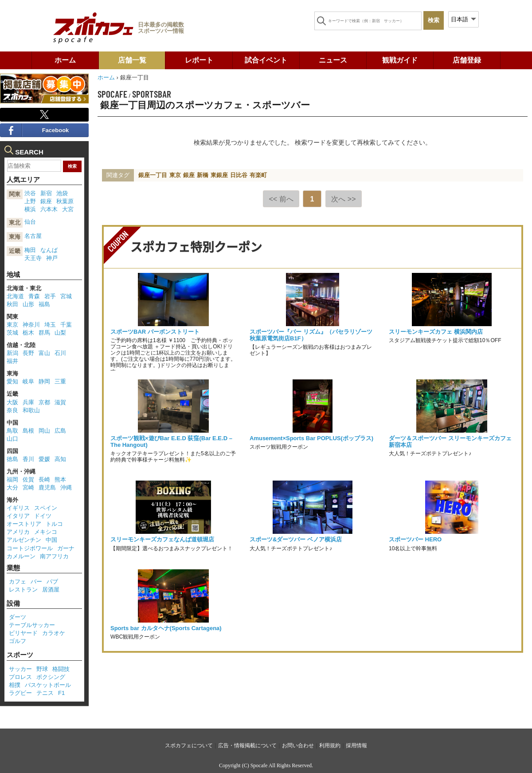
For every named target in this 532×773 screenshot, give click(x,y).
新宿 (46, 193)
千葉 (66, 325)
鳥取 (12, 431)
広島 (60, 431)
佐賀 (28, 479)
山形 (28, 304)
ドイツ (43, 516)
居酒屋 (51, 590)
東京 (175, 175)
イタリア (18, 516)
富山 (44, 353)
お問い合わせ (298, 745)
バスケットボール (48, 685)
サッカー (20, 669)
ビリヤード (23, 633)
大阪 (12, 402)
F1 (61, 693)
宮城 (66, 296)
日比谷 (239, 175)
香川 (28, 459)
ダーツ (18, 617)
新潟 (12, 353)
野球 (42, 669)
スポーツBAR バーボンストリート (155, 332)
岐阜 (28, 381)
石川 (60, 353)
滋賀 (60, 402)
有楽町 (258, 175)
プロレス (20, 677)
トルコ (54, 524)
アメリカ (18, 532)
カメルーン (21, 556)
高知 (60, 459)
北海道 (15, 296)
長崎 (44, 479)
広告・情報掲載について (247, 745)
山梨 (60, 333)
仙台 (30, 222)
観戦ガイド (400, 60)
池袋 (62, 193)
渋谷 (30, 193)
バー (36, 582)
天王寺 (33, 258)
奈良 (12, 410)
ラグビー (20, 693)
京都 (44, 402)
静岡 (44, 381)
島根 (28, 431)
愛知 (12, 381)
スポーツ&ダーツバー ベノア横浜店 (296, 539)
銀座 (189, 175)
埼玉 (50, 325)
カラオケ (54, 633)
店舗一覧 (132, 60)
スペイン (46, 508)
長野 (28, 353)
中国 (51, 540)
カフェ (18, 582)
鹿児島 (47, 487)
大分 (12, 487)
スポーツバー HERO (415, 539)
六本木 (49, 209)
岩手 (50, 296)
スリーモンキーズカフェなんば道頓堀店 (162, 539)
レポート (199, 60)
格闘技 (61, 669)
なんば (49, 250)
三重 (60, 381)
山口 (12, 439)
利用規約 (330, 745)
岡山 (44, 431)
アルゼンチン (24, 540)
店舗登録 (467, 60)
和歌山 (31, 410)
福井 (12, 361)
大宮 (68, 209)
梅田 (30, 250)
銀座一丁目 (153, 175)
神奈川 (31, 325)
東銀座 (219, 175)
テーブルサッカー (32, 625)
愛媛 (44, 459)
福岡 (12, 479)
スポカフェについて (189, 745)
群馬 (44, 333)
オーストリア (24, 524)
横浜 (30, 209)
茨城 (12, 333)
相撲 (15, 685)
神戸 (52, 258)
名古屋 (33, 236)
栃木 (28, 333)
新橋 (203, 175)
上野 (30, 201)
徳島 (12, 459)
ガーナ (66, 548)
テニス (45, 693)
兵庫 (28, 402)
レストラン (23, 590)
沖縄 (66, 487)
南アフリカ (54, 556)
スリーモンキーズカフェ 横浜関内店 (436, 332)
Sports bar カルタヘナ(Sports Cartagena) (166, 628)
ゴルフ (18, 641)
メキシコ (46, 532)
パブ (52, 582)
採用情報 (356, 745)
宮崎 (28, 487)
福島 (44, 304)
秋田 (12, 304)
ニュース (333, 60)
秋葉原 (65, 201)
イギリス (18, 508)
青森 (34, 296)
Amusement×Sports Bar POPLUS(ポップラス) (311, 438)
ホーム (65, 60)
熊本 (60, 479)
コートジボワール (30, 548)
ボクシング (51, 677)
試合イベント (266, 60)
